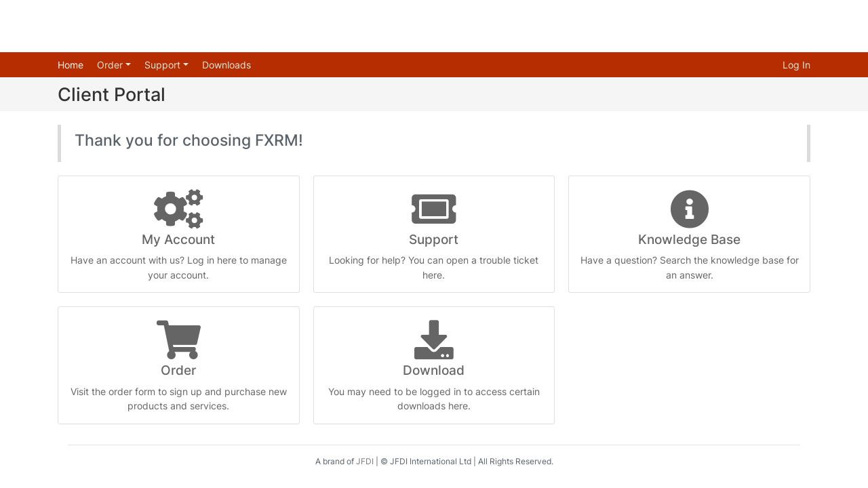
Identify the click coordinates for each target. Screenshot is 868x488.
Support (164, 65)
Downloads (226, 65)
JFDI (365, 461)
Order (111, 65)
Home (71, 65)
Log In (796, 65)
